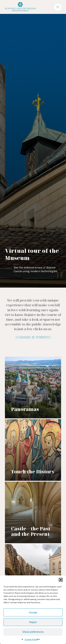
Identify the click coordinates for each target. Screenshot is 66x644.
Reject (33, 622)
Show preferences (33, 632)
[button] (61, 580)
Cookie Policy (31, 639)
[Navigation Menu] (58, 7)
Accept (33, 612)
